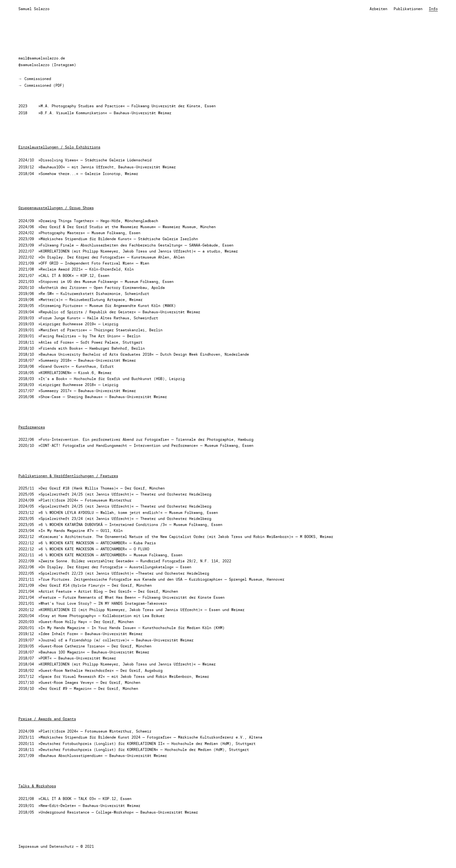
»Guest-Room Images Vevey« (66, 682)
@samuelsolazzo (34, 65)
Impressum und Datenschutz (46, 846)
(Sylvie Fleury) (87, 585)
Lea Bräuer (154, 616)
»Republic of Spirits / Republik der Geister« (87, 312)
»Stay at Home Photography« (67, 616)
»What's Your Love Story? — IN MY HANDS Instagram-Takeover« (103, 603)
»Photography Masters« (62, 233)
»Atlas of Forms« (56, 342)
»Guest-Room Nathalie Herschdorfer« (76, 670)
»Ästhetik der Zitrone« (63, 287)
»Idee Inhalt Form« (58, 634)
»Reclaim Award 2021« (60, 269)
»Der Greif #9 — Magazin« (65, 688)
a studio (211, 251)
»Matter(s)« (51, 300)
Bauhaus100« (53, 167)
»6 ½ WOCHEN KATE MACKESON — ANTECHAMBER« (83, 543)
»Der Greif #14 (55, 585)
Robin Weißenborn (271, 537)
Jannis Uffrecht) (114, 573)
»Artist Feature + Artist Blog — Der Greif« (85, 591)
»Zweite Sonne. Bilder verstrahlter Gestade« (86, 561)
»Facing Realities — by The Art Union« (79, 336)
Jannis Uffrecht (97, 167)
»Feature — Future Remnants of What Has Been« (87, 597)
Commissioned (38, 79)
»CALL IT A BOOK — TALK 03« (67, 799)
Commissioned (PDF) (44, 85)
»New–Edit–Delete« (57, 806)
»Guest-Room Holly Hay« (63, 622)
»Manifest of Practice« (63, 330)
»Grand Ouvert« (54, 366)
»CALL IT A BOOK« (56, 275)
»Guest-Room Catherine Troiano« (72, 646)
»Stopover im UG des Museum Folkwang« (78, 281)
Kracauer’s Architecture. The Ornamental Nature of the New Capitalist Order (123, 537)
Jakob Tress (135, 251)
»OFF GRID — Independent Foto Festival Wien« (86, 263)
